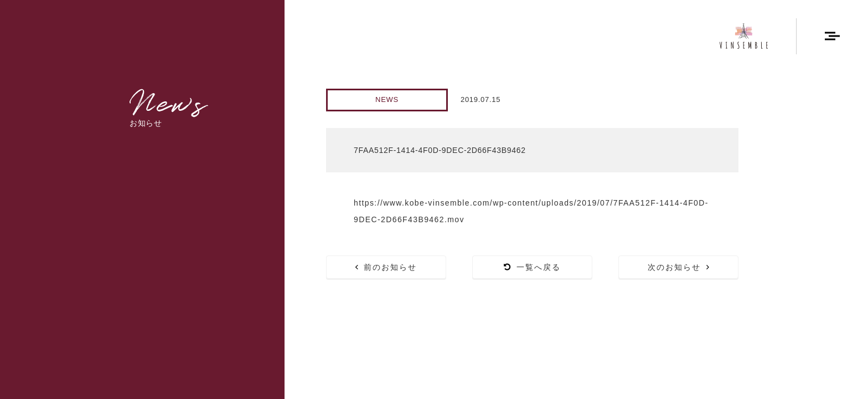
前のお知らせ (386, 267)
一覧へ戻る (533, 267)
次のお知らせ (679, 267)
